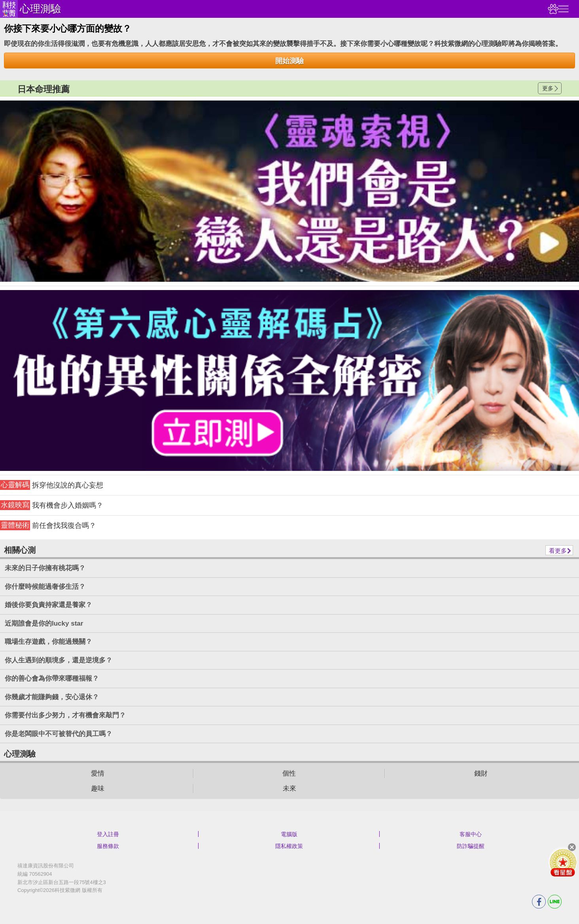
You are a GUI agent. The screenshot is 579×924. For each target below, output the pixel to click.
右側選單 (562, 9)
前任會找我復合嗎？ (48, 525)
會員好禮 (563, 862)
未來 (289, 788)
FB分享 (539, 902)
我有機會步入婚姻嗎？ (52, 505)
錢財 (481, 773)
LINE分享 (555, 902)
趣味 (98, 788)
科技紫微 (9, 9)
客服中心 (471, 834)
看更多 (558, 551)
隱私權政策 (289, 846)
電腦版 (289, 834)
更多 (548, 88)
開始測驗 (289, 61)
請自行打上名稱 (289, 191)
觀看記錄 (552, 9)
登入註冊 (108, 834)
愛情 (98, 773)
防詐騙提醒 (471, 846)
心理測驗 (40, 9)
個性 (289, 773)
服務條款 (108, 846)
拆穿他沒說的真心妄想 (52, 485)
